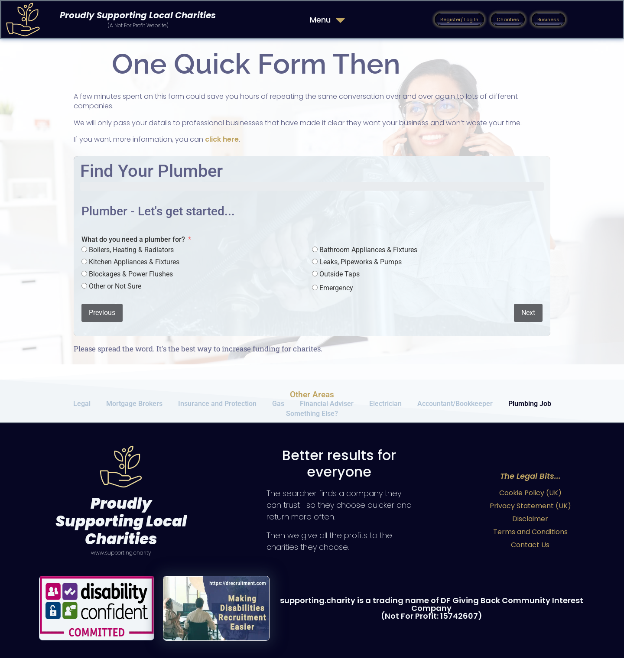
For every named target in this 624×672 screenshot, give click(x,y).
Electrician (385, 407)
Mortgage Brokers (134, 407)
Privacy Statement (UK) (530, 520)
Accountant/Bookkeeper (455, 407)
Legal (82, 407)
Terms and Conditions (530, 546)
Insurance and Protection (217, 407)
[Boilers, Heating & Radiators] (84, 249)
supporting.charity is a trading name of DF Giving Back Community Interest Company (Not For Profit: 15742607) (432, 622)
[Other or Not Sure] (84, 286)
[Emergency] (315, 287)
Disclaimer (530, 533)
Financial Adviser (327, 407)
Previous (102, 313)
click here (222, 139)
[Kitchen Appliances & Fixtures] (84, 261)
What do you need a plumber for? (133, 239)
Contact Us (530, 559)
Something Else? (312, 424)
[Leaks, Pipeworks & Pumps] (315, 261)
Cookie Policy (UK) (530, 507)
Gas (278, 407)
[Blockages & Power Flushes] (84, 274)
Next (528, 313)
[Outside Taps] (315, 274)
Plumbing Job (530, 407)
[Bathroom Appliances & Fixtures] (315, 249)
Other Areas (312, 394)
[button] (459, 19)
